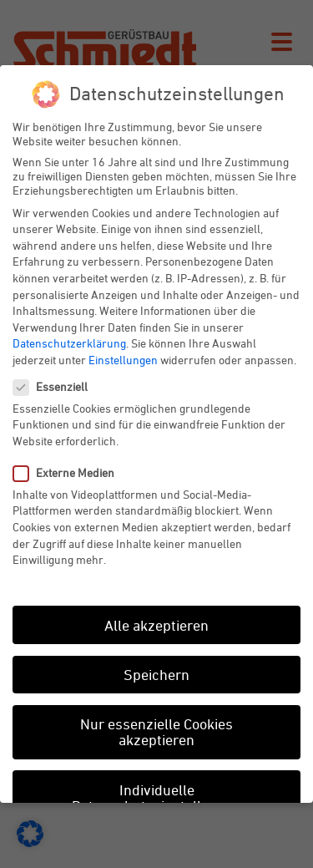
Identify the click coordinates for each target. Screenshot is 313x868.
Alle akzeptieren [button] (156, 625)
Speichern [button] (156, 674)
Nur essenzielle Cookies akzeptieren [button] (156, 732)
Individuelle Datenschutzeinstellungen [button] (157, 798)
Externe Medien (71, 472)
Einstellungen (123, 360)
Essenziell (57, 386)
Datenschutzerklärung (69, 343)
